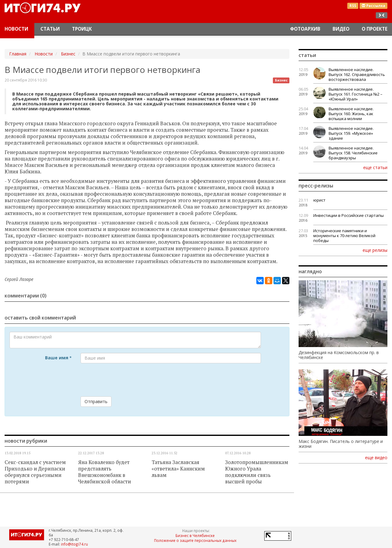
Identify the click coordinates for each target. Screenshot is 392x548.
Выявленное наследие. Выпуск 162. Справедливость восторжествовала (357, 74)
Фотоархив (305, 29)
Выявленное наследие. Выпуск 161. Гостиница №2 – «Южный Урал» (356, 94)
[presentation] (127, 380)
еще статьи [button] (375, 167)
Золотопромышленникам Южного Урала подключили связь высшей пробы (257, 472)
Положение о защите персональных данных (195, 540)
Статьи (50, 29)
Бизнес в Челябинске (195, 535)
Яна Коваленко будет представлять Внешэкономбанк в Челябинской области (105, 472)
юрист (319, 200)
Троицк (82, 29)
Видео (341, 29)
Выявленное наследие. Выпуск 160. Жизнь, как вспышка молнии (351, 114)
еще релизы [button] (375, 250)
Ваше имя (58, 358)
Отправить (96, 401)
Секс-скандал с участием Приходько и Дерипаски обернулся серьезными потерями (35, 472)
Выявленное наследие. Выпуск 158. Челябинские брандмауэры (353, 153)
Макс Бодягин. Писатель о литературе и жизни (341, 444)
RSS (353, 6)
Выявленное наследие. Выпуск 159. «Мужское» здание (351, 133)
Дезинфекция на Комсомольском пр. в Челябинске (339, 355)
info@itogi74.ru (74, 544)
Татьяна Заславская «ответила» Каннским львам (178, 469)
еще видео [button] (376, 458)
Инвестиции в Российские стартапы (349, 215)
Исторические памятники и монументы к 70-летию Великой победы (344, 236)
